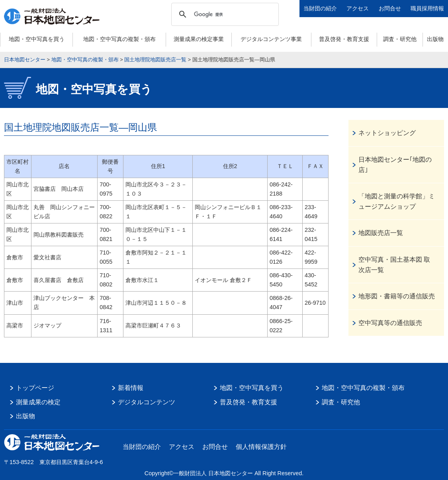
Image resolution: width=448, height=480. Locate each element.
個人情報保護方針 (261, 447)
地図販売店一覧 (381, 233)
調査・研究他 (400, 39)
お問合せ (390, 8)
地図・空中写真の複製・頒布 (119, 39)
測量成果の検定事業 (199, 39)
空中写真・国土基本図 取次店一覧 (394, 265)
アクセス (358, 8)
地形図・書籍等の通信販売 (397, 296)
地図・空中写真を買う (37, 39)
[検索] (224, 14)
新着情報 (131, 388)
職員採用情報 (427, 8)
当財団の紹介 (320, 8)
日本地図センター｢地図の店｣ (395, 165)
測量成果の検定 (38, 402)
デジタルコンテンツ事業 (271, 39)
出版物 (435, 39)
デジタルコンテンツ (147, 402)
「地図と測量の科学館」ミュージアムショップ (397, 201)
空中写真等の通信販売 (390, 323)
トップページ (35, 388)
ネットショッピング (387, 133)
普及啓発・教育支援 (344, 39)
